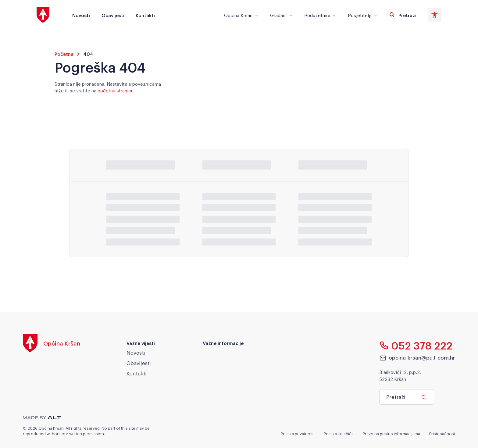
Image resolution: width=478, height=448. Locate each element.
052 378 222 (416, 345)
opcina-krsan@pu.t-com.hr (417, 358)
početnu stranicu (116, 90)
